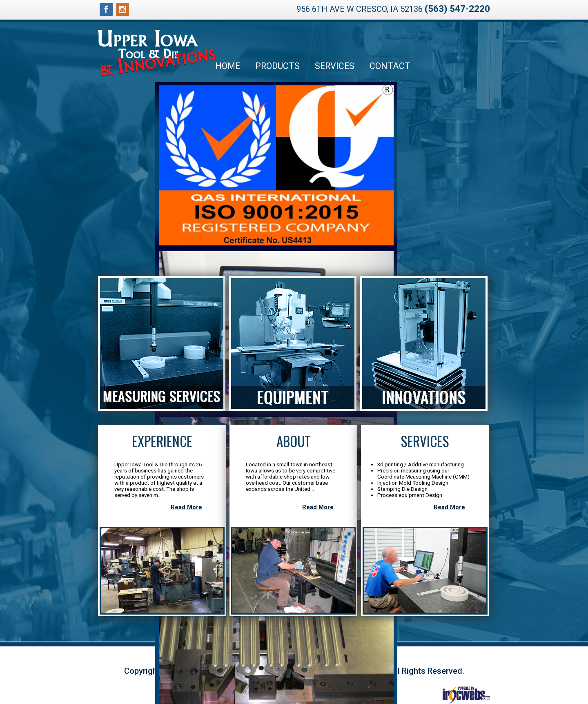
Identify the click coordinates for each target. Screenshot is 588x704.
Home (228, 66)
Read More (186, 507)
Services (335, 66)
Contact (390, 66)
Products (277, 66)
